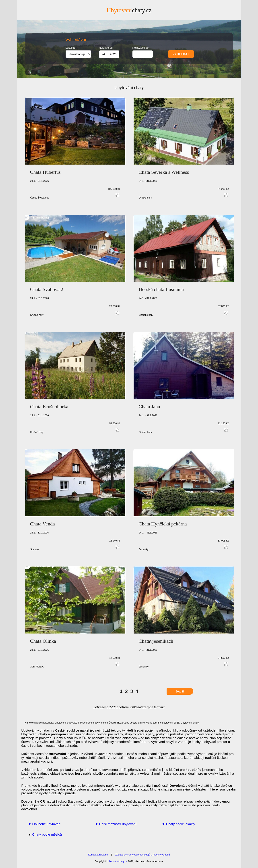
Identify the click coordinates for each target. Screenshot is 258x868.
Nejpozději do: (141, 48)
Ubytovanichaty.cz (117, 861)
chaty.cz (129, 10)
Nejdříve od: (106, 48)
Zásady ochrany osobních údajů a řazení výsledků (143, 855)
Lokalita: (71, 48)
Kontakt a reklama (98, 855)
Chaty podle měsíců (47, 834)
